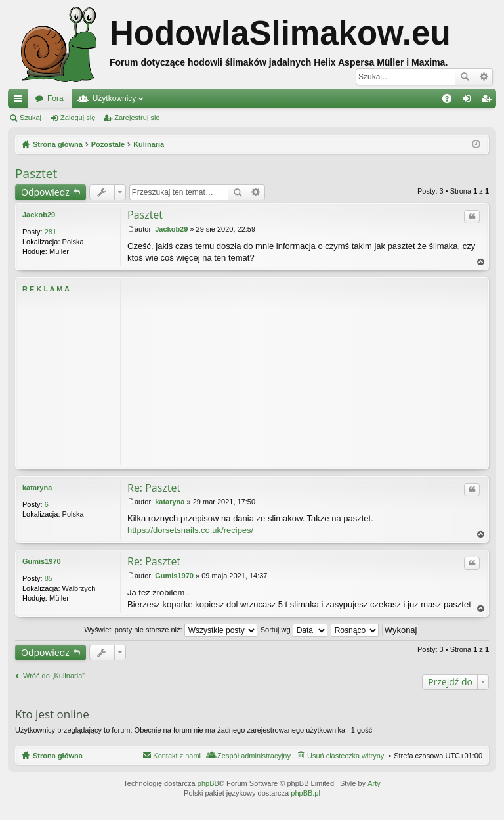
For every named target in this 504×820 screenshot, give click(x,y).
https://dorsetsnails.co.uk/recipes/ (190, 530)
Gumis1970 (42, 561)
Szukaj (465, 77)
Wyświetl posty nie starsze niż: (171, 630)
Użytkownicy (115, 98)
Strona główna (58, 756)
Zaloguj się (78, 118)
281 (51, 232)
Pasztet (36, 173)
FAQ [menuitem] (451, 101)
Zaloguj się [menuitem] (470, 101)
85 (49, 578)
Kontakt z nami (177, 756)
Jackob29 (39, 215)
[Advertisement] (304, 373)
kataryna (37, 488)
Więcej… (20, 101)
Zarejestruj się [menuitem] (489, 101)
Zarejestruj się (137, 118)
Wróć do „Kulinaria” (54, 676)
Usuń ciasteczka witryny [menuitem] (346, 756)
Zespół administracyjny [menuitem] (254, 756)
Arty (374, 783)
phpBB (208, 783)
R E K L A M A (46, 289)
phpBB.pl (305, 793)
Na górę (481, 262)
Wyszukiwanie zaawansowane (483, 77)
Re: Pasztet (154, 488)
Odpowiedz (45, 192)
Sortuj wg (294, 630)
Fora (55, 98)
